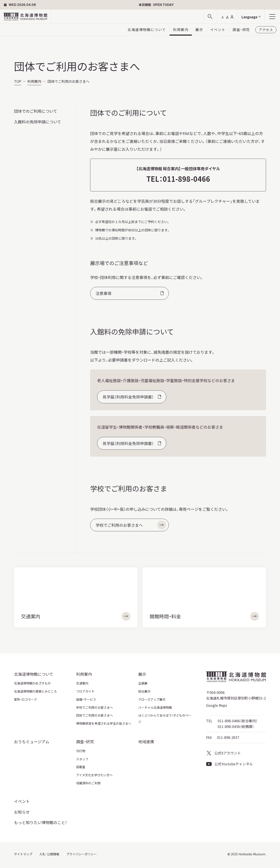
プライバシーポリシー (82, 854)
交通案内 (82, 683)
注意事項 (103, 293)
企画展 (143, 683)
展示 (199, 29)
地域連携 (146, 742)
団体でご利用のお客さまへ (94, 715)
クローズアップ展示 (152, 699)
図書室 (81, 767)
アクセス (266, 30)
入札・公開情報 (49, 854)
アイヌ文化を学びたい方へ (94, 775)
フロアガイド (85, 691)
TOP (18, 81)
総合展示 (144, 691)
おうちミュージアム (32, 742)
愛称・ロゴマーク (25, 699)
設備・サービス (86, 699)
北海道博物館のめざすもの (32, 683)
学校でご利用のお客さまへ (131, 525)
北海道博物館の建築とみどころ (35, 691)
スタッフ (82, 759)
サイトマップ (23, 854)
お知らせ (22, 812)
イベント (218, 29)
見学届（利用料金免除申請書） (128, 397)
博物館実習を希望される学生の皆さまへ (104, 723)
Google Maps (217, 705)
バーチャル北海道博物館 (155, 707)
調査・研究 (241, 29)
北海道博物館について (147, 29)
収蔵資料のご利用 (88, 783)
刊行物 (81, 751)
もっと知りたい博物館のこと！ (40, 822)
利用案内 (181, 29)
